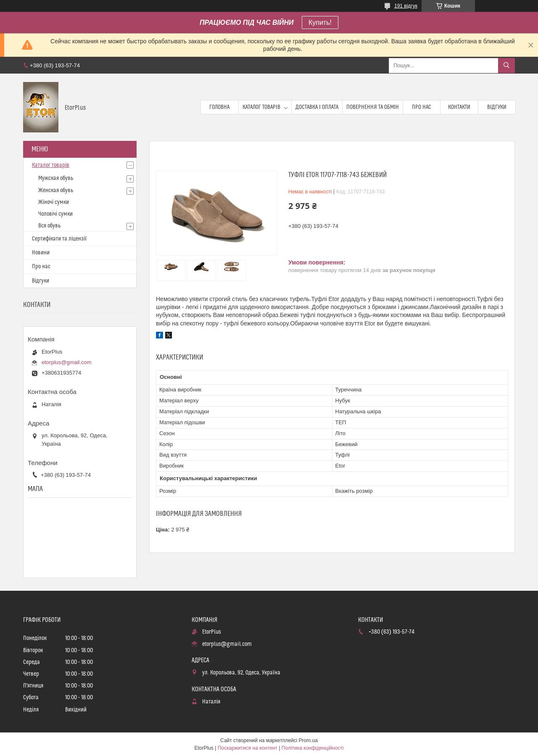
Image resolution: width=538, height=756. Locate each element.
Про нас (422, 107)
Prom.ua (308, 740)
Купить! (320, 22)
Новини (41, 253)
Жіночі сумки (54, 202)
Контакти (459, 107)
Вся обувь (49, 226)
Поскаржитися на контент (248, 748)
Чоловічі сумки (55, 214)
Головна (219, 107)
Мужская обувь (56, 178)
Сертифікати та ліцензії (59, 239)
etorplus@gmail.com (67, 362)
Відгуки (497, 107)
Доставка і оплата (317, 107)
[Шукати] (506, 66)
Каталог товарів (261, 107)
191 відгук (406, 6)
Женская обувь (56, 190)
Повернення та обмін (373, 107)
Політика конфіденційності (313, 748)
